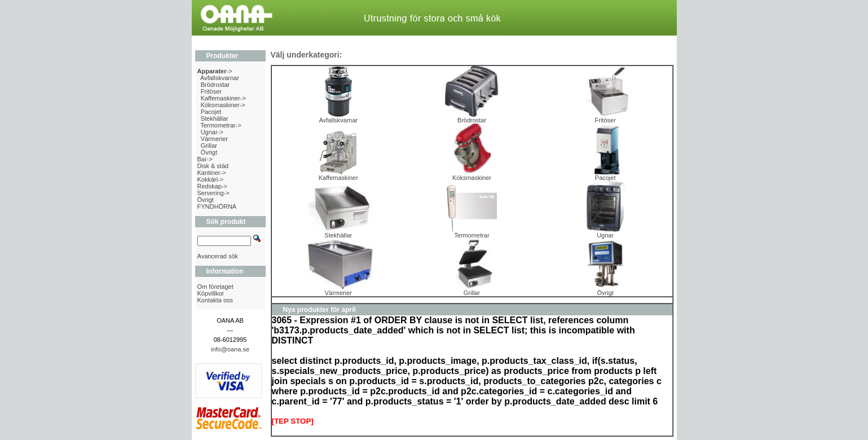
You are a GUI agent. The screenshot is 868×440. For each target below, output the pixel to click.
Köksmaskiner (472, 175)
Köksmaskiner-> (223, 105)
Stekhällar (215, 118)
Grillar (209, 146)
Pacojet (211, 112)
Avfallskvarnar (220, 78)
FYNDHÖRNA (217, 206)
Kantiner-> (212, 173)
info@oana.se (230, 349)
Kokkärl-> (211, 179)
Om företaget (215, 287)
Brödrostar (215, 85)
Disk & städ (213, 166)
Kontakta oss (215, 300)
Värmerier (214, 139)
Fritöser (211, 91)
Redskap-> (213, 186)
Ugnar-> (212, 132)
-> (215, 71)
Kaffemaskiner (338, 175)
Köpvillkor (211, 293)
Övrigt (209, 152)
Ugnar (605, 232)
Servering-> (213, 193)
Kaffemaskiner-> (223, 98)
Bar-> (205, 159)
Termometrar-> (221, 125)
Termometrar (472, 232)
